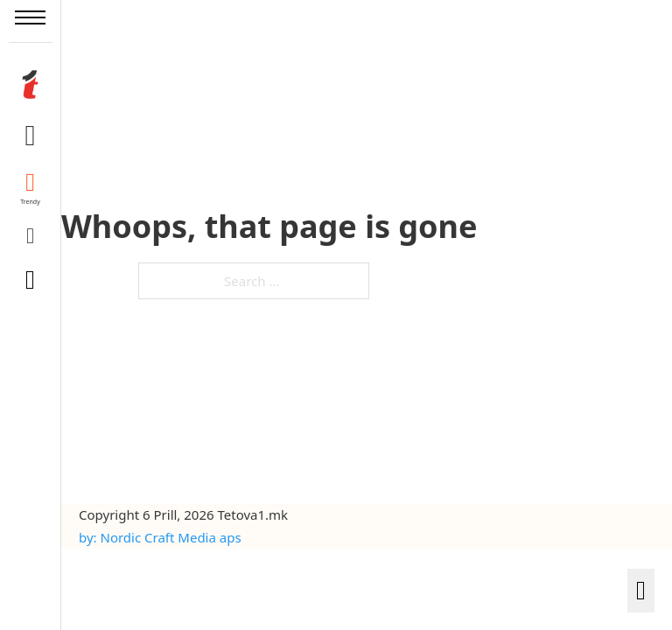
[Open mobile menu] (30, 17)
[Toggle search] (31, 280)
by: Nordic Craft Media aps (160, 537)
